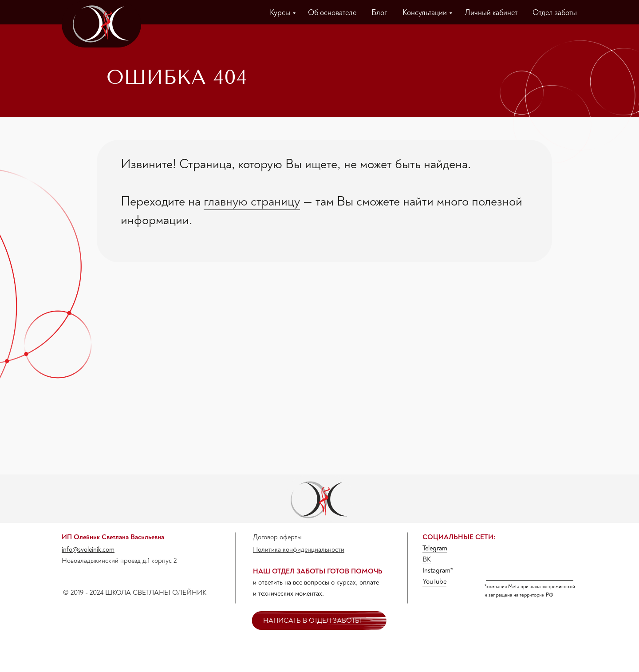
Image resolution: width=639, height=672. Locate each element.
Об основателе (332, 13)
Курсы (280, 13)
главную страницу (252, 201)
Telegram (435, 548)
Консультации (425, 13)
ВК (427, 559)
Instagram (436, 570)
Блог (379, 13)
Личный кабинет (491, 13)
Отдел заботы (555, 13)
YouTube (434, 581)
